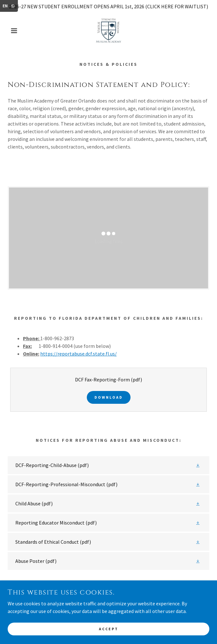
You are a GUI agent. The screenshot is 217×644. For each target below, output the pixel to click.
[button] (14, 31)
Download (109, 397)
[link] (108, 31)
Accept (109, 629)
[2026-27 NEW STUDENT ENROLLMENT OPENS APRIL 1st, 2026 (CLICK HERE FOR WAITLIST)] (108, 6)
